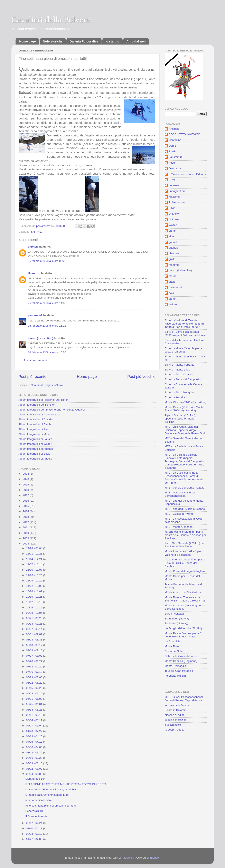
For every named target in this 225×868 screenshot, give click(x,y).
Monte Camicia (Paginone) (181, 661)
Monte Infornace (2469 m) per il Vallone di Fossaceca (184, 553)
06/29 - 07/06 (35, 677)
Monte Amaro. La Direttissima (183, 592)
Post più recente (33, 377)
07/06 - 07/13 (35, 672)
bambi (173, 231)
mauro (173, 276)
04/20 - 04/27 (35, 731)
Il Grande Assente (36, 816)
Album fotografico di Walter (35, 444)
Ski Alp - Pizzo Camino (179, 374)
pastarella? (35, 315)
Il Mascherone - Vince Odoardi (187, 174)
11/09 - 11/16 (35, 581)
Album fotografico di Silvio (34, 454)
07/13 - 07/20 (35, 667)
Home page (27, 41)
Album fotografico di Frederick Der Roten (44, 400)
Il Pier (172, 180)
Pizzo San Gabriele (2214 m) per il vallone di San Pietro (185, 545)
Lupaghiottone (178, 191)
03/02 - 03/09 (35, 769)
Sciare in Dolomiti (175, 710)
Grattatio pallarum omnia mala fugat (47, 795)
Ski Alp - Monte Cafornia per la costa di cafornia (183, 350)
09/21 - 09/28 (35, 618)
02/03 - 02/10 (35, 834)
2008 (26, 544)
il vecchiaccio (173, 725)
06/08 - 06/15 (35, 693)
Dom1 (172, 146)
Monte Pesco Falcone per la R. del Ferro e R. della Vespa (184, 635)
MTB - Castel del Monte (179, 514)
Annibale (174, 129)
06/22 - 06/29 (35, 683)
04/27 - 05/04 (35, 726)
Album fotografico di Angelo (35, 459)
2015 (26, 506)
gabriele (33, 247)
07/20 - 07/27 (35, 661)
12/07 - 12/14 (35, 564)
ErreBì (173, 151)
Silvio (172, 208)
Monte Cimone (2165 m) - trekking (186, 402)
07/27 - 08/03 (35, 656)
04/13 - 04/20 (35, 736)
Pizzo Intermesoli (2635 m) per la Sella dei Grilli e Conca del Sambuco (185, 563)
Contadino (175, 140)
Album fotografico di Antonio (36, 449)
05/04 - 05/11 (35, 720)
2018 (26, 490)
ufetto (172, 299)
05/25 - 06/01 (35, 704)
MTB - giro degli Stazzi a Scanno (185, 509)
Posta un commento (36, 360)
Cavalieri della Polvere (51, 20)
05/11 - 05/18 (35, 715)
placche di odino (175, 715)
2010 (26, 533)
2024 (26, 474)
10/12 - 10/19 (35, 602)
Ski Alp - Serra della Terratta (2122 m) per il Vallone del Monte (185, 333)
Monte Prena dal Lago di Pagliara (185, 571)
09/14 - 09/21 (35, 624)
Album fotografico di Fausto (35, 439)
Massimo (174, 197)
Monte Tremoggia (175, 666)
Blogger (155, 858)
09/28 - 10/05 (35, 613)
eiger (172, 236)
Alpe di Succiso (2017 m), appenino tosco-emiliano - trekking (181, 419)
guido (172, 259)
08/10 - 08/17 (35, 645)
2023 (26, 479)
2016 (26, 501)
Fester (173, 163)
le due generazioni (176, 720)
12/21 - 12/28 (35, 554)
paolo (172, 282)
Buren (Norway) (174, 614)
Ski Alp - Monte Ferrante (180, 365)
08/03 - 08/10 (35, 650)
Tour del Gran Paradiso (179, 671)
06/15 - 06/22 (35, 688)
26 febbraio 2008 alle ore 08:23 (47, 261)
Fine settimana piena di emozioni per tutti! (51, 806)
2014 (26, 511)
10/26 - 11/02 (35, 591)
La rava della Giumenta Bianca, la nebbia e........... (56, 789)
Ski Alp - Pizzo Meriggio (179, 392)
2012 (26, 522)
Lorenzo (174, 185)
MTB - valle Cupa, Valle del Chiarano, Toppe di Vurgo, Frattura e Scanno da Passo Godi (185, 430)
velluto (173, 304)
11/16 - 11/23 (35, 575)
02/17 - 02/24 (35, 823)
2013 (26, 517)
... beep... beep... (175, 730)
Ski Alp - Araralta (175, 397)
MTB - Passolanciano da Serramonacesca (180, 494)
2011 (26, 527)
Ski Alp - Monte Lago (177, 370)
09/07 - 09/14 (35, 629)
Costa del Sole (174, 651)
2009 (26, 538)
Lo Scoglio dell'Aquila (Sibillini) (183, 628)
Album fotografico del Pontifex (37, 405)
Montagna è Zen (35, 779)
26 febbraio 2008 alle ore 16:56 (47, 352)
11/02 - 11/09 (35, 586)
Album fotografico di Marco (35, 434)
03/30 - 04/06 (35, 747)
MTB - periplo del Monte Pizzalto (185, 488)
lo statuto (112, 41)
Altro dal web (136, 41)
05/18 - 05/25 (35, 710)
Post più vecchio (141, 377)
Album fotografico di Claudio (36, 419)
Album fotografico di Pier (34, 429)
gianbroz (174, 253)
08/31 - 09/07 (35, 634)
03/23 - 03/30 (35, 753)
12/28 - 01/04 (35, 548)
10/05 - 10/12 (35, 607)
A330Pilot (128, 858)
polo (171, 293)
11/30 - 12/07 (35, 570)
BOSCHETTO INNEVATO (185, 134)
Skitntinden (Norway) (177, 619)
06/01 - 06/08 (35, 699)
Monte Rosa (172, 646)
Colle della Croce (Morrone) (182, 656)
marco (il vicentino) (41, 338)
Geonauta (175, 168)
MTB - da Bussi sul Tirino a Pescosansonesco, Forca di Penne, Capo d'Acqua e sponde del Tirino (184, 478)
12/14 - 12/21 (35, 559)
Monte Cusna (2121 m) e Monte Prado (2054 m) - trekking (184, 409)
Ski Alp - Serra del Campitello (183, 379)
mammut (174, 265)
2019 (26, 485)
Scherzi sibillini (34, 811)
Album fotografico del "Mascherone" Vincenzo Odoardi (52, 410)
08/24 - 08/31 (35, 640)
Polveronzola (177, 202)
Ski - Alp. (36, 232)
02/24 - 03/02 (35, 774)
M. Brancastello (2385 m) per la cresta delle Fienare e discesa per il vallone (185, 535)
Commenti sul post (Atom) (47, 385)
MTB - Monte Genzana (179, 527)
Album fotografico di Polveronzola (39, 414)
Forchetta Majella (175, 676)
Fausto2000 (176, 157)
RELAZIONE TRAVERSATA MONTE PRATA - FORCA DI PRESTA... (67, 784)
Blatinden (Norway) (176, 623)
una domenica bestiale (39, 800)
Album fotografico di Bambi (35, 424)
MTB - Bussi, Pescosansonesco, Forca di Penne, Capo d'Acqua (185, 699)
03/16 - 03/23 (35, 758)
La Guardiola (173, 641)
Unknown (34, 273)
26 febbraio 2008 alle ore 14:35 (47, 303)
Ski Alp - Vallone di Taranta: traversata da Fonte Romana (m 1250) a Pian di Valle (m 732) (184, 324)
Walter (173, 225)
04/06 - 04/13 (35, 742)
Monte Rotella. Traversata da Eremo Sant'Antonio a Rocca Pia (185, 599)
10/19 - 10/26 (35, 597)
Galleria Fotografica (84, 41)
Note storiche (53, 41)
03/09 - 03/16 (35, 763)
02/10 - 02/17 (35, 828)
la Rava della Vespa (177, 705)
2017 (26, 495)
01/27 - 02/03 (35, 839)
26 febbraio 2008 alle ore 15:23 (47, 326)
